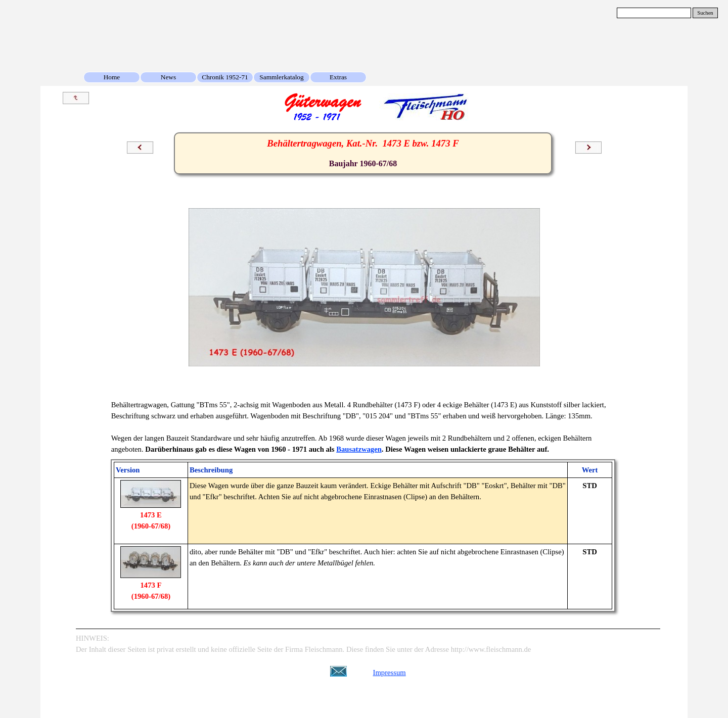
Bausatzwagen (359, 449)
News (168, 77)
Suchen (705, 13)
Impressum (390, 673)
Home (112, 77)
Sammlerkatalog (281, 77)
